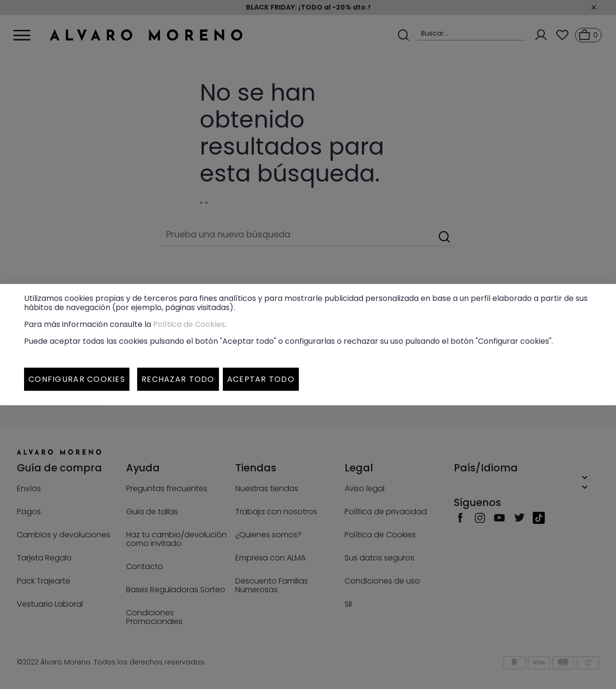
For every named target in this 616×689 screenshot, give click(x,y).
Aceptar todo (261, 379)
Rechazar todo (178, 379)
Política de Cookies (189, 324)
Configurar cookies (77, 379)
